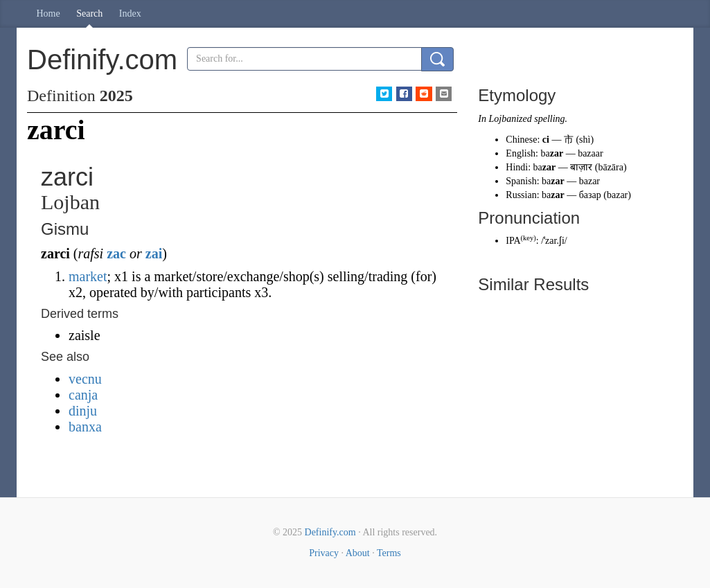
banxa (85, 427)
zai (154, 253)
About (358, 553)
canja (83, 395)
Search (89, 14)
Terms (389, 553)
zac (116, 253)
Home (48, 14)
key (528, 238)
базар (590, 195)
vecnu (85, 379)
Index (130, 14)
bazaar (591, 153)
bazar (589, 181)
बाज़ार (581, 167)
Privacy (324, 553)
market (88, 276)
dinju (83, 411)
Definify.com (330, 532)
